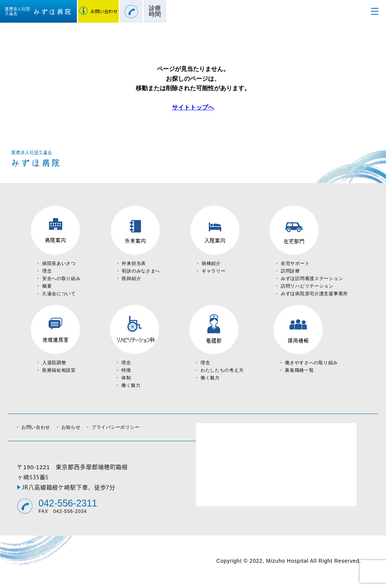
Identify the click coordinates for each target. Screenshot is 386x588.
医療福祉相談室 (59, 370)
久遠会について (59, 294)
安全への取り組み (61, 279)
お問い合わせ (38, 427)
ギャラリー (214, 271)
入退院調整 (54, 363)
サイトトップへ (193, 107)
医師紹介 (131, 279)
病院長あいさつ (59, 263)
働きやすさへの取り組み (311, 363)
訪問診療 (290, 271)
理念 (47, 271)
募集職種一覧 (299, 370)
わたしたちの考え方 (222, 370)
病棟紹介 (211, 263)
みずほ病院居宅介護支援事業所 (314, 294)
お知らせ (74, 427)
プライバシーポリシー (116, 427)
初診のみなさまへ (141, 271)
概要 (47, 286)
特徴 (126, 370)
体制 (126, 378)
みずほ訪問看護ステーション (312, 279)
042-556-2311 (68, 503)
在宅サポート (295, 263)
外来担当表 (134, 263)
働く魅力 (131, 385)
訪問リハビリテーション (307, 286)
